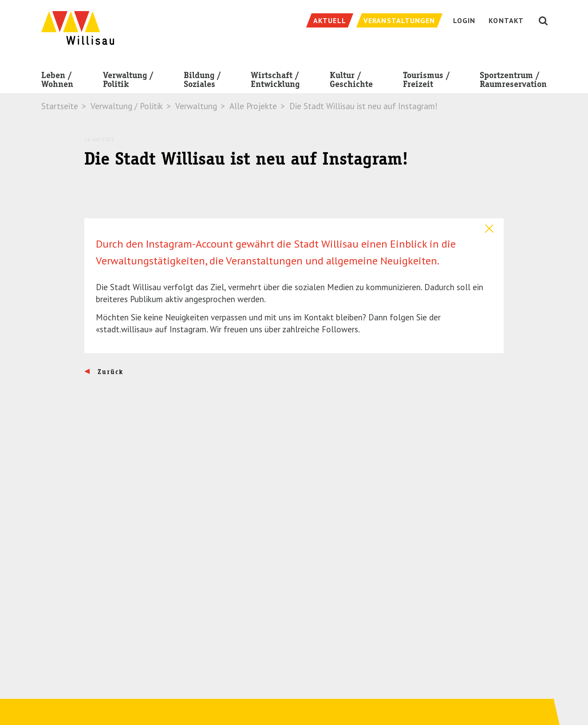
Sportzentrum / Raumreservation (513, 81)
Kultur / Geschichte (351, 81)
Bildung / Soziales (202, 81)
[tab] (294, 227)
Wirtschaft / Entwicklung (275, 81)
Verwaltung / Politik (128, 81)
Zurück (109, 372)
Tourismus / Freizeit (426, 81)
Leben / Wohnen (57, 81)
